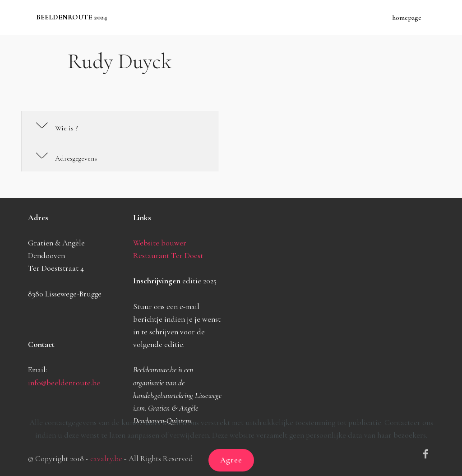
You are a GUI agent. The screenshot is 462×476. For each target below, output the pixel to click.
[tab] (120, 127)
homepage (407, 18)
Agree (231, 460)
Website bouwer (160, 243)
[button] (120, 126)
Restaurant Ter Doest (168, 256)
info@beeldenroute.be (64, 383)
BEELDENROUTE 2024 (72, 17)
